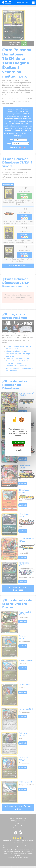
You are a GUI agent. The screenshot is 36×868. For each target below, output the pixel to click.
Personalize (18, 450)
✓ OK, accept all (18, 443)
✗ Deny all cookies (18, 445)
